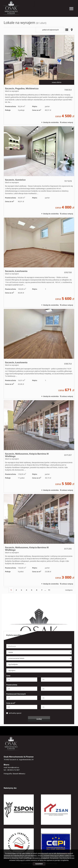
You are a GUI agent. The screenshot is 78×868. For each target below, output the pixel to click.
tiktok (74, 4)
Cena (8, 676)
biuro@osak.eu (13, 767)
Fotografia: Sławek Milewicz (14, 774)
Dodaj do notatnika (51, 122)
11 (49, 590)
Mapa (72, 30)
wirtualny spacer (14, 713)
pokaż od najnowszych (50, 30)
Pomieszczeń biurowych (16, 694)
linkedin (69, 4)
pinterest (53, 4)
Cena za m (11, 703)
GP (58, 4)
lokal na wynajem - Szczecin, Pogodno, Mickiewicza (39, 80)
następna (69, 590)
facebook (48, 4)
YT (43, 4)
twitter (38, 4)
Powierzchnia (12, 685)
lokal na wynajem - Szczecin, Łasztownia (39, 263)
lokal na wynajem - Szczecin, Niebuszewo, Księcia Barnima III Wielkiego (39, 446)
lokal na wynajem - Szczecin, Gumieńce (39, 171)
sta (64, 4)
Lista (67, 30)
